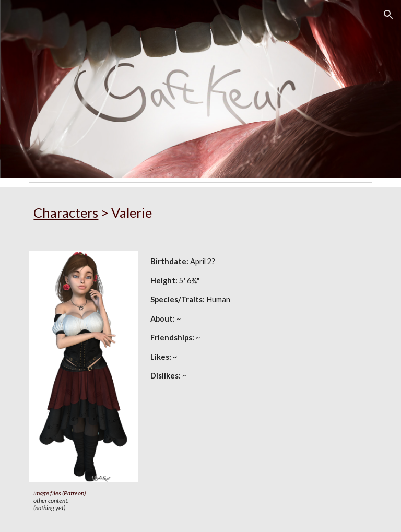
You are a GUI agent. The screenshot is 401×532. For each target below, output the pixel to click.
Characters (66, 212)
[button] (388, 15)
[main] (200, 213)
